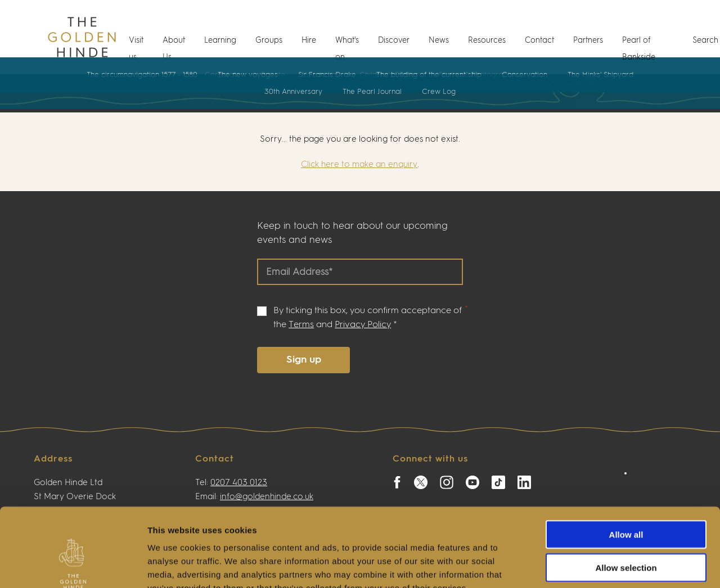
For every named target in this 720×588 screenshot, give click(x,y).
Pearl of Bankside (639, 49)
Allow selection (626, 500)
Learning (220, 40)
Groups (269, 40)
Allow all (626, 467)
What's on (347, 49)
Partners (588, 40)
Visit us (136, 49)
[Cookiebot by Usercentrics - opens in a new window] (73, 566)
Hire (309, 40)
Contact (539, 40)
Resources (487, 40)
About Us (174, 49)
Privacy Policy (363, 325)
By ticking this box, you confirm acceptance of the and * (368, 318)
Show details (590, 566)
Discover (394, 40)
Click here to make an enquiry (359, 164)
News (439, 40)
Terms (301, 325)
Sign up (304, 360)
